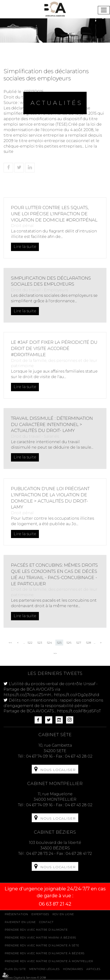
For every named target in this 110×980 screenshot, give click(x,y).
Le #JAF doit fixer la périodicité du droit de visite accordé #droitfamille (54, 348)
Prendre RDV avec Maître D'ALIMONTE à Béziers (45, 953)
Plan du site (15, 969)
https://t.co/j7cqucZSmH (27, 695)
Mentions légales (45, 969)
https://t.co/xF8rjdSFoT (79, 711)
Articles (93, 969)
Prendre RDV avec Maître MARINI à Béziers (40, 938)
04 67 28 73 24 (40, 854)
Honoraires (73, 969)
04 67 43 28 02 (79, 756)
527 (79, 643)
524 (50, 643)
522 (30, 643)
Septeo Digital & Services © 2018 (25, 977)
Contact (46, 922)
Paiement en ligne (20, 922)
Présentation (16, 914)
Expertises (40, 914)
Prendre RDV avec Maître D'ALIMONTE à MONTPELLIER (49, 961)
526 (69, 643)
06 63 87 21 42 (55, 904)
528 (89, 643)
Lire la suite (25, 247)
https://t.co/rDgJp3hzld (77, 695)
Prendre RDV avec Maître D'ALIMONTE (36, 930)
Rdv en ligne (63, 914)
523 (40, 643)
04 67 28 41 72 (79, 854)
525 (59, 643)
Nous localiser (58, 770)
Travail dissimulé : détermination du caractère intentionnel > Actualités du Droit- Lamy (52, 424)
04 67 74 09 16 (39, 756)
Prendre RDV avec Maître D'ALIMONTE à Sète (42, 945)
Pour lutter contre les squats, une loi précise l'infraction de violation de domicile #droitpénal (54, 214)
